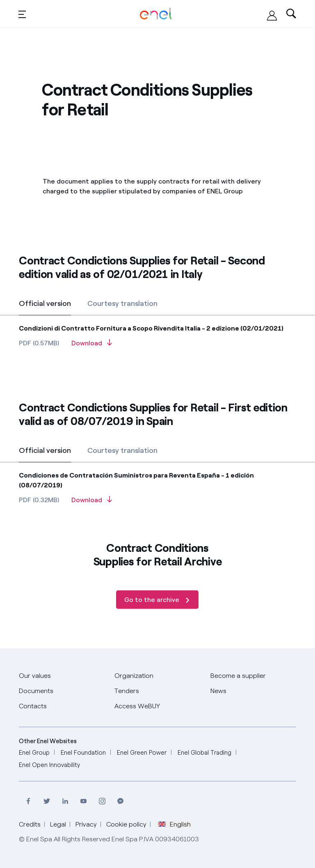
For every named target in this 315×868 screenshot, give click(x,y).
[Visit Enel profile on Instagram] (102, 801)
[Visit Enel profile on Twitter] (47, 801)
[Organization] (134, 676)
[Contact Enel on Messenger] (120, 801)
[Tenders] (127, 691)
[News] (218, 691)
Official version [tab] (45, 303)
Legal (58, 824)
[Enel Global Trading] (204, 753)
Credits (30, 824)
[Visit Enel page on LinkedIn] (65, 801)
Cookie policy (126, 824)
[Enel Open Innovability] (49, 765)
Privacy (86, 824)
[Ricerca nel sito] (291, 14)
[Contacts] (33, 706)
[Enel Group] (34, 753)
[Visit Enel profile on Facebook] (28, 801)
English (175, 824)
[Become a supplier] (238, 676)
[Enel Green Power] (142, 753)
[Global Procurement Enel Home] (156, 14)
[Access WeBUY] (272, 16)
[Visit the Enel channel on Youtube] (83, 801)
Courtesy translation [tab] (122, 303)
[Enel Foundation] (83, 753)
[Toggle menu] (22, 14)
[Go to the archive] (157, 617)
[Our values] (35, 676)
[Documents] (36, 691)
